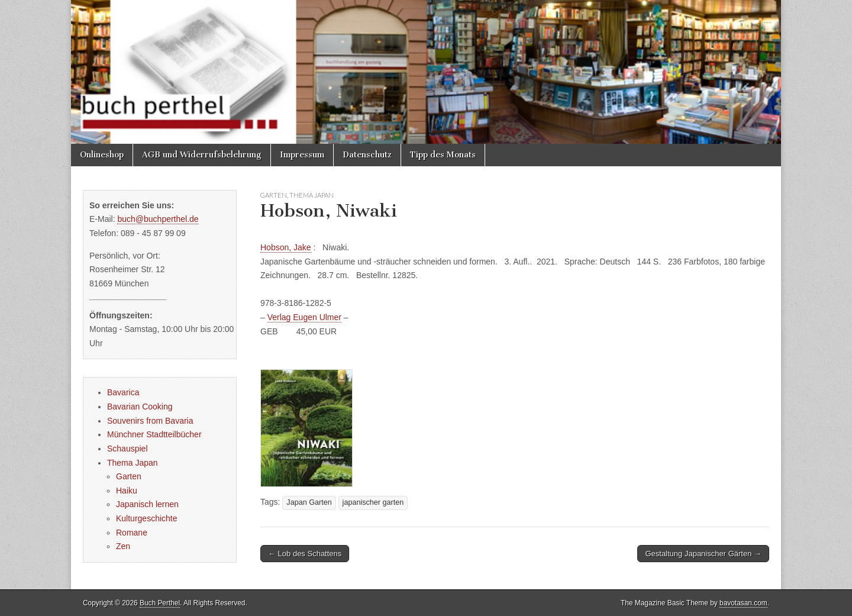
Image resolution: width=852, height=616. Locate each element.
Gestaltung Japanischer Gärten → (703, 554)
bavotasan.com (743, 603)
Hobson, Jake (286, 247)
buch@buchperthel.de (158, 219)
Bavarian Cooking (140, 407)
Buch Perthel (160, 603)
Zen (123, 546)
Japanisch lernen (147, 504)
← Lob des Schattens (305, 554)
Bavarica (123, 392)
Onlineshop (102, 155)
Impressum (302, 155)
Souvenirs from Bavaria (150, 421)
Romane (132, 533)
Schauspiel (128, 449)
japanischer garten (373, 502)
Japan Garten (309, 502)
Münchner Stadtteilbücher (154, 434)
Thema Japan (312, 195)
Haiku (127, 491)
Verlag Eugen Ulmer (304, 317)
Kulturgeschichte (147, 518)
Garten (274, 195)
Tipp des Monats (443, 155)
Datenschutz (367, 155)
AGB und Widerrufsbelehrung (202, 155)
